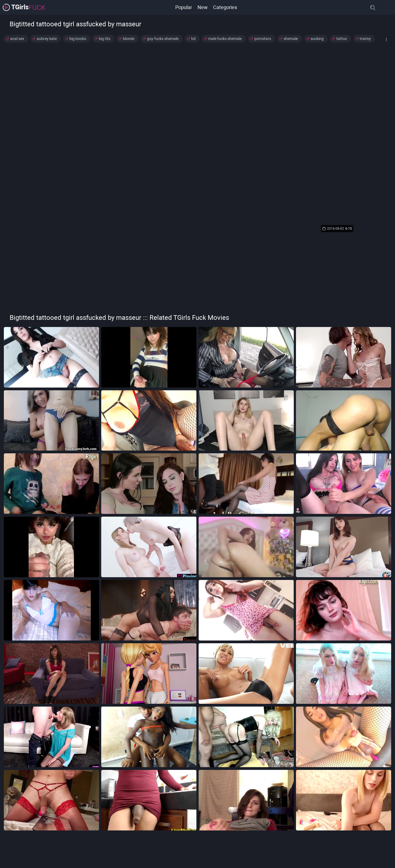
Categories (225, 7)
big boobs (78, 39)
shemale (291, 39)
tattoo (342, 39)
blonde (129, 39)
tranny (365, 39)
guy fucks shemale (163, 39)
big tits (105, 39)
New (203, 7)
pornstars (263, 39)
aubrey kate (47, 39)
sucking (317, 39)
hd (193, 39)
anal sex (17, 39)
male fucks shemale (225, 39)
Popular (184, 7)
